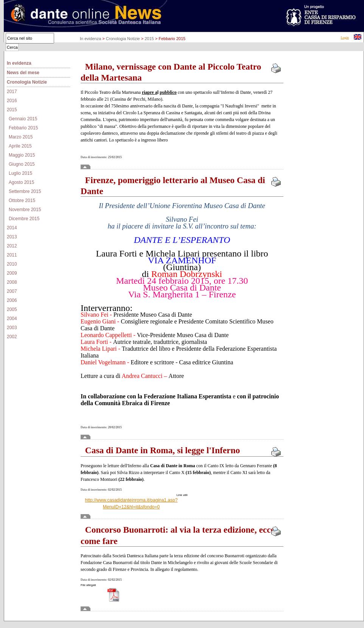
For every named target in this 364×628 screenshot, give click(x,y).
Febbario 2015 (23, 128)
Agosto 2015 (21, 182)
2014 (12, 228)
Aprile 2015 (20, 146)
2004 (12, 319)
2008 (12, 282)
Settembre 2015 (25, 191)
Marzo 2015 (21, 137)
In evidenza (91, 39)
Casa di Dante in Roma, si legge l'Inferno (160, 450)
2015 (150, 39)
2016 (12, 101)
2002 (12, 337)
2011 (12, 255)
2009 (12, 273)
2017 (12, 92)
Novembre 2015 (25, 210)
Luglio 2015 (20, 173)
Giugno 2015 (22, 164)
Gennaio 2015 (23, 119)
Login (345, 37)
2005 (12, 309)
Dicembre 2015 (24, 219)
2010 (12, 264)
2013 (12, 237)
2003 (12, 328)
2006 (12, 300)
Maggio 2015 (22, 155)
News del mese (23, 73)
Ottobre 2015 (22, 201)
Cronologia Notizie (124, 39)
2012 (12, 246)
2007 (12, 291)
